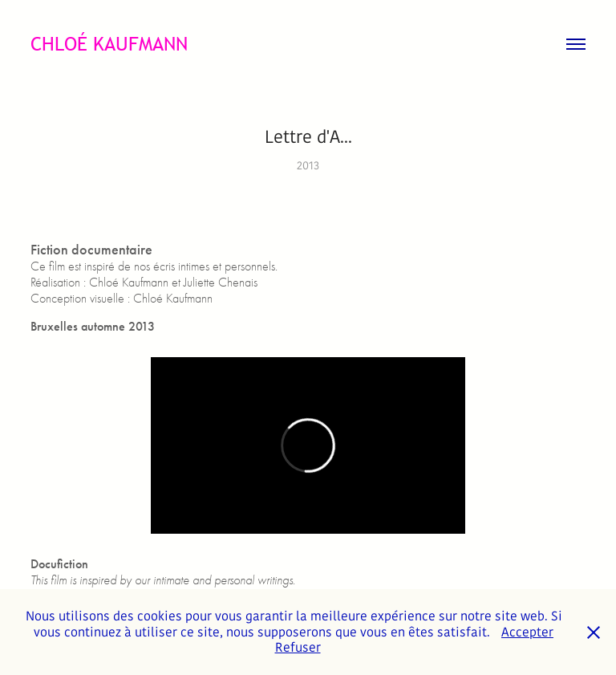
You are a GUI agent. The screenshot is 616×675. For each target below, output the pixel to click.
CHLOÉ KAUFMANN (109, 44)
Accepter (527, 632)
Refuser (298, 647)
